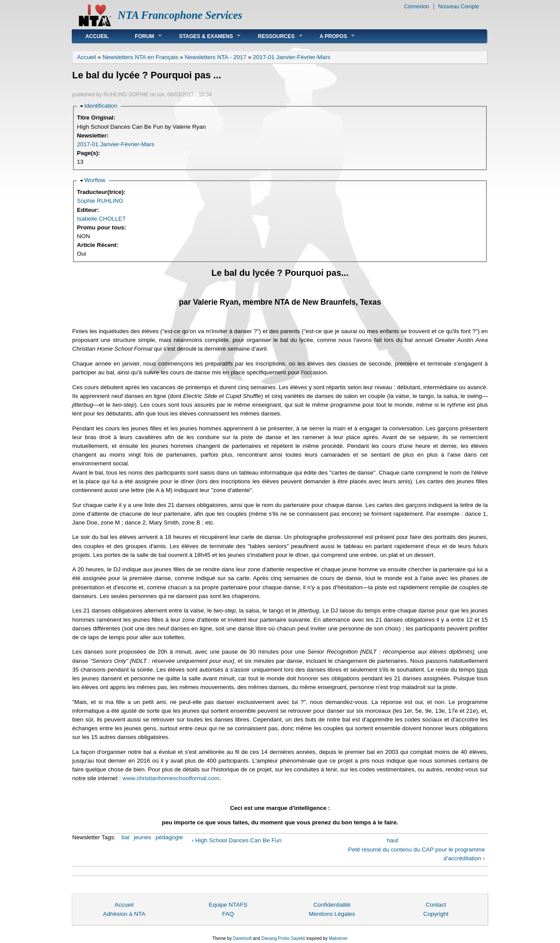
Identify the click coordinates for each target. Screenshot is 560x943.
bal (126, 837)
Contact (436, 905)
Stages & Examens (203, 36)
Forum (142, 36)
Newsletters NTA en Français (140, 57)
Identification (101, 106)
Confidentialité (332, 905)
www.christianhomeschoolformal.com (171, 778)
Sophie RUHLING (100, 201)
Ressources (273, 36)
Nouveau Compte (459, 7)
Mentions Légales (332, 914)
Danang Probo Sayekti (283, 938)
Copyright (436, 914)
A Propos (331, 36)
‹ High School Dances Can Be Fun (236, 840)
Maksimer (338, 938)
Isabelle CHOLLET (101, 219)
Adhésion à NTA (124, 914)
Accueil (97, 36)
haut (392, 840)
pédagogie (169, 837)
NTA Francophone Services (180, 15)
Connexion (416, 7)
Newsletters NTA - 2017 (215, 57)
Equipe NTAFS (228, 905)
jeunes (143, 837)
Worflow (95, 180)
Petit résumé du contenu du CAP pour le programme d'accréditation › (417, 854)
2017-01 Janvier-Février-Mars (292, 57)
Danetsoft (242, 938)
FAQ (228, 914)
